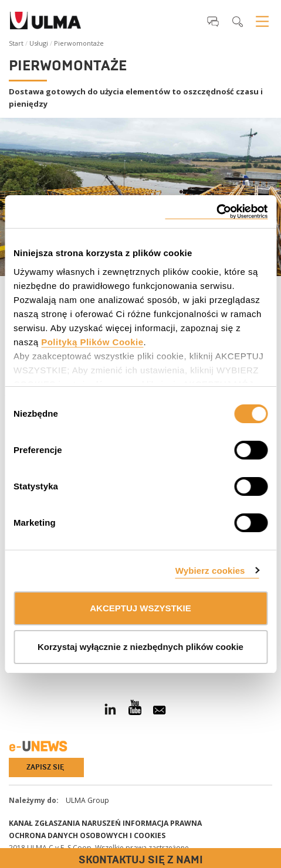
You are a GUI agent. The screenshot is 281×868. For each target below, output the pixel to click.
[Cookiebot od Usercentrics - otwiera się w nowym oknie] (216, 212)
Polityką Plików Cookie (92, 342)
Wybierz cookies (210, 571)
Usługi (39, 43)
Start (16, 43)
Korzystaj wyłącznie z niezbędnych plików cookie (140, 647)
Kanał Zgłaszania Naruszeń (65, 823)
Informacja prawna (162, 823)
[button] (213, 21)
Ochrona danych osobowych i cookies (87, 835)
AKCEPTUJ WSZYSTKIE (140, 608)
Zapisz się (45, 767)
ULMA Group (87, 800)
